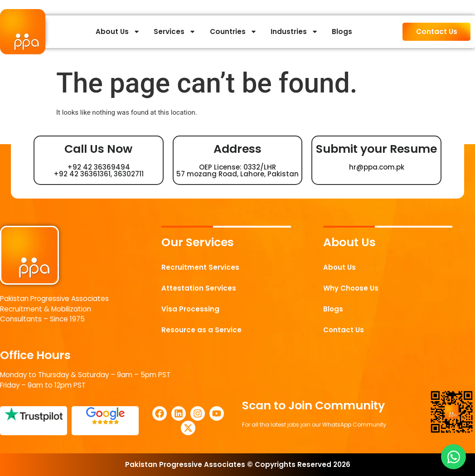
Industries (294, 32)
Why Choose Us (351, 288)
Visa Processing (191, 309)
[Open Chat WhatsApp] (453, 457)
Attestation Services (199, 288)
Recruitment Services (200, 267)
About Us (118, 32)
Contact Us (344, 330)
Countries (233, 32)
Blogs (342, 32)
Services (175, 32)
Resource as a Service (202, 330)
